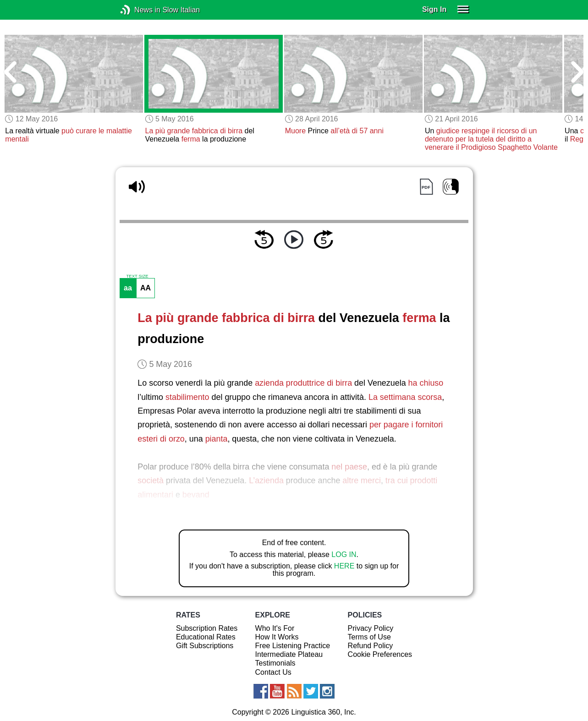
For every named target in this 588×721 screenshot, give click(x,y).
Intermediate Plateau (289, 654)
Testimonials (275, 663)
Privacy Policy (371, 628)
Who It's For (275, 628)
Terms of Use (369, 637)
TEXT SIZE (137, 276)
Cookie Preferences (380, 654)
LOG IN (344, 554)
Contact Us (273, 672)
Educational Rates (206, 637)
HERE (344, 566)
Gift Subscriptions (205, 646)
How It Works (277, 637)
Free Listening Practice (293, 646)
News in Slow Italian (139, 10)
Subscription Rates (207, 628)
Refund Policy (371, 646)
